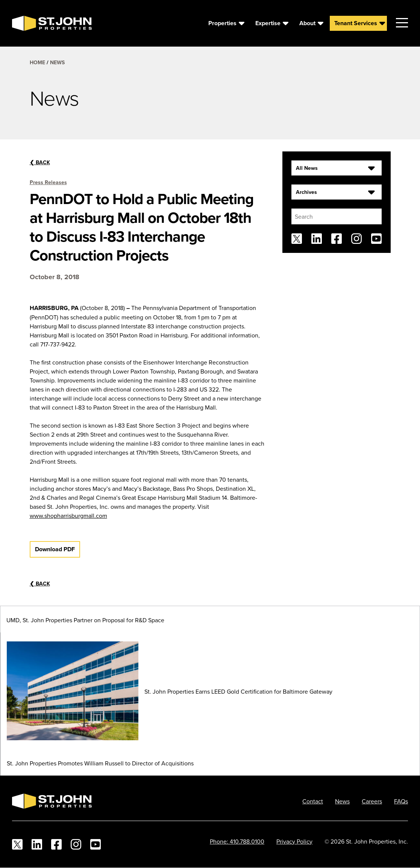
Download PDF (55, 549)
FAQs (401, 801)
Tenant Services (356, 23)
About (307, 23)
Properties (222, 23)
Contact (313, 801)
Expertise (268, 23)
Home (37, 62)
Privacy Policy (294, 841)
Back (40, 162)
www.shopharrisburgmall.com (68, 516)
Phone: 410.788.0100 (237, 841)
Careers (372, 801)
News (57, 62)
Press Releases (48, 182)
